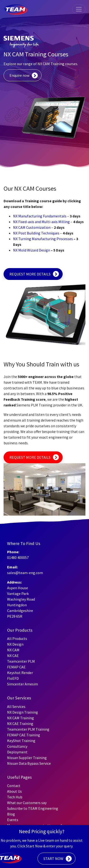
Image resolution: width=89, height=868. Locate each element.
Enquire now (19, 75)
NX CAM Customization (32, 227)
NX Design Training (23, 712)
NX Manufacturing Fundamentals (40, 216)
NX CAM (13, 650)
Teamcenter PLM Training (28, 729)
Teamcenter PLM (21, 661)
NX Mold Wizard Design (32, 250)
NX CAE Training (20, 724)
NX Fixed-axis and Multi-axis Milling (41, 222)
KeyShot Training (21, 741)
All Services (16, 706)
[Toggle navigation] (79, 9)
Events (13, 820)
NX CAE (13, 656)
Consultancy (17, 746)
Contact (14, 786)
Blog (11, 814)
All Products (17, 639)
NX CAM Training (21, 718)
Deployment (17, 752)
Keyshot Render (20, 673)
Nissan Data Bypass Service (29, 763)
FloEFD (13, 678)
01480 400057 (18, 558)
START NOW (53, 859)
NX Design (15, 644)
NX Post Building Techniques (36, 233)
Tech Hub (15, 797)
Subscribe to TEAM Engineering (33, 808)
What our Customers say (27, 803)
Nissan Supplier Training (27, 758)
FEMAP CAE (16, 667)
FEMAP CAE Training (24, 735)
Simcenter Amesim (23, 684)
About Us (14, 791)
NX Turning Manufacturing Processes (43, 239)
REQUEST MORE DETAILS (30, 274)
